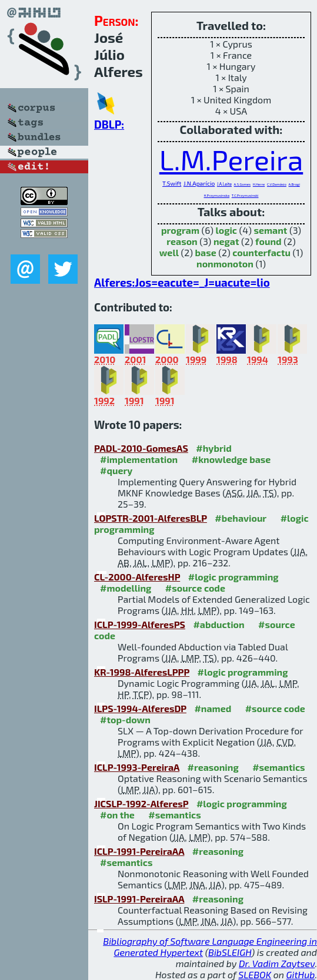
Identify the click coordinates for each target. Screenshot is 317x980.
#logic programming (233, 577)
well (169, 252)
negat (226, 241)
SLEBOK (255, 974)
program (180, 230)
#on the (117, 815)
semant (270, 230)
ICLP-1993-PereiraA (137, 767)
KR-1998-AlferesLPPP (142, 672)
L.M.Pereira (231, 159)
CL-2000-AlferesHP (137, 577)
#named (213, 708)
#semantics (278, 767)
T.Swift (172, 183)
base (206, 252)
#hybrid (213, 448)
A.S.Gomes (243, 184)
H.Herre (259, 184)
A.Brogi (294, 184)
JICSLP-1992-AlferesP (141, 803)
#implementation (139, 459)
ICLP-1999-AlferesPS (140, 624)
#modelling (126, 588)
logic (226, 230)
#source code (195, 588)
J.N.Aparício (199, 183)
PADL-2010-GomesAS (141, 448)
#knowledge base (231, 459)
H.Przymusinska (216, 195)
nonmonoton (225, 264)
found (268, 241)
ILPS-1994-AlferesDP (140, 708)
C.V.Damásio (277, 184)
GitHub (301, 974)
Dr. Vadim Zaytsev (277, 963)
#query (116, 470)
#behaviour (241, 518)
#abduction (218, 624)
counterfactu (261, 252)
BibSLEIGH (230, 952)
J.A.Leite (224, 184)
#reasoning (213, 767)
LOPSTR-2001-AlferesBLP (151, 518)
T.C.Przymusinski (245, 195)
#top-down (125, 719)
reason (182, 241)
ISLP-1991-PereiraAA (139, 899)
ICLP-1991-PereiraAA (139, 851)
